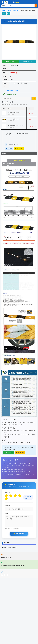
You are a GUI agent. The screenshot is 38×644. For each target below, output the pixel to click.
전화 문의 (9, 148)
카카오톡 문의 (20, 452)
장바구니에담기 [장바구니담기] (10, 61)
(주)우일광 (12, 2)
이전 (4, 13)
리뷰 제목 (7, 505)
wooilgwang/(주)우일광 (12, 91)
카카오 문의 (19, 148)
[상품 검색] (18, 6)
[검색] (36, 6)
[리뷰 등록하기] (19, 534)
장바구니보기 (28, 61)
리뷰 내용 (7, 513)
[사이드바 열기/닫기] (2, 2)
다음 (9, 13)
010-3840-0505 (11, 94)
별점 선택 (7, 492)
